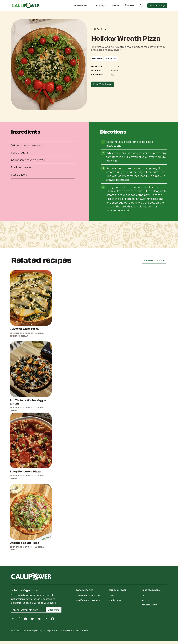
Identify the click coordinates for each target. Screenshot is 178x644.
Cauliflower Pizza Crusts (88, 600)
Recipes (115, 5)
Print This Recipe (103, 84)
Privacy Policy (42, 631)
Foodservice (115, 600)
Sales (111, 596)
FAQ (143, 596)
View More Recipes (154, 260)
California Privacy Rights (62, 631)
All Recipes (98, 29)
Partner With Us (149, 605)
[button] (138, 5)
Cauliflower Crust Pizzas (88, 596)
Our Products (82, 6)
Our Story (100, 6)
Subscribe (53, 610)
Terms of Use (81, 631)
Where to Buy (157, 5)
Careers (145, 600)
